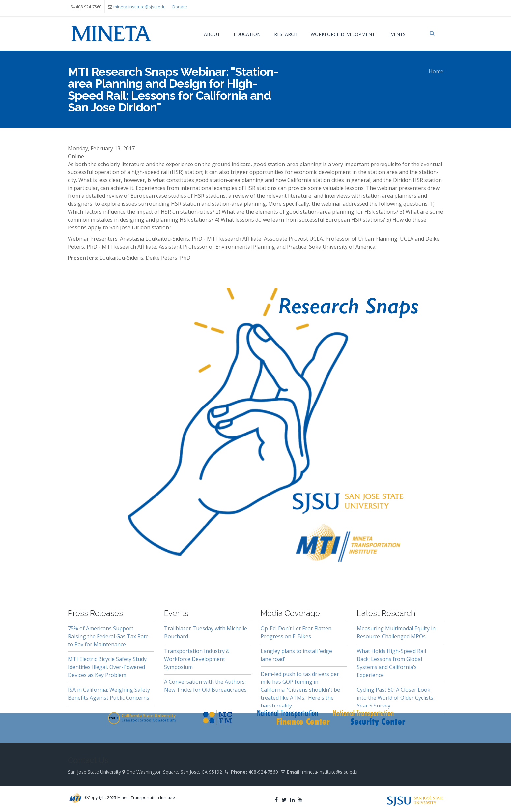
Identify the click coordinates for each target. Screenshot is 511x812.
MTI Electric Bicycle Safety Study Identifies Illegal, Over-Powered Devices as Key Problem (107, 667)
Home (436, 71)
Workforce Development (343, 34)
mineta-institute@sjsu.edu (140, 7)
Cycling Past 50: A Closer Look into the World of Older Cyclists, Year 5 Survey (396, 698)
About (212, 34)
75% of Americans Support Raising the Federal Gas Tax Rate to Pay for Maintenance (108, 636)
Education (247, 34)
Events (397, 34)
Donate (180, 7)
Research (286, 34)
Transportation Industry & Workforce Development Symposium (197, 659)
